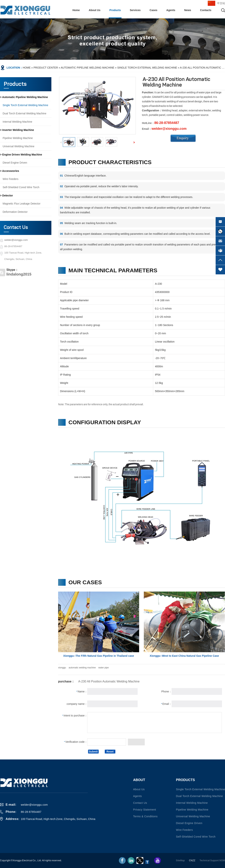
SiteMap (180, 860)
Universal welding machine (18, 146)
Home (76, 10)
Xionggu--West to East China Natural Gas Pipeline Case (184, 656)
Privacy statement (145, 810)
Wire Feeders (10, 179)
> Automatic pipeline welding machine (24, 97)
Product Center (46, 68)
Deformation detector (15, 212)
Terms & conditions (145, 816)
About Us (94, 10)
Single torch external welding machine (147, 68)
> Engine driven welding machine (21, 155)
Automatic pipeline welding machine (88, 68)
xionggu (62, 668)
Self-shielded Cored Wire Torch (21, 187)
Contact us (140, 803)
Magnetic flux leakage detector (22, 204)
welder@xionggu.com (16, 240)
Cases (153, 10)
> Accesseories (10, 171)
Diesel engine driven (15, 163)
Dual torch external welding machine (24, 113)
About (139, 780)
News (188, 10)
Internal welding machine (17, 122)
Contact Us (16, 228)
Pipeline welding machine (18, 138)
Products (115, 10)
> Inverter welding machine (17, 130)
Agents (171, 10)
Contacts (206, 10)
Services (135, 10)
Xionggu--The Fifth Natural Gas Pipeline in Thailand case (99, 656)
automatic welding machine (82, 668)
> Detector (6, 195)
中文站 (221, 3)
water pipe (104, 668)
